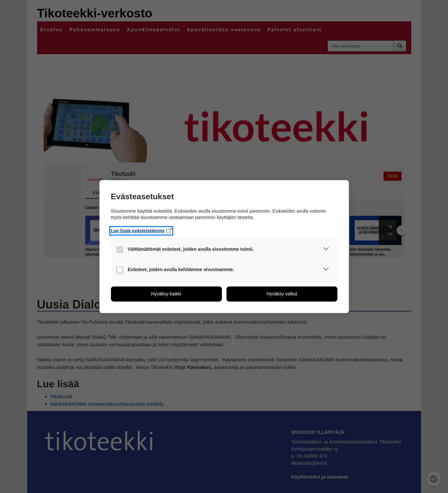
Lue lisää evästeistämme (141, 230)
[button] (326, 250)
